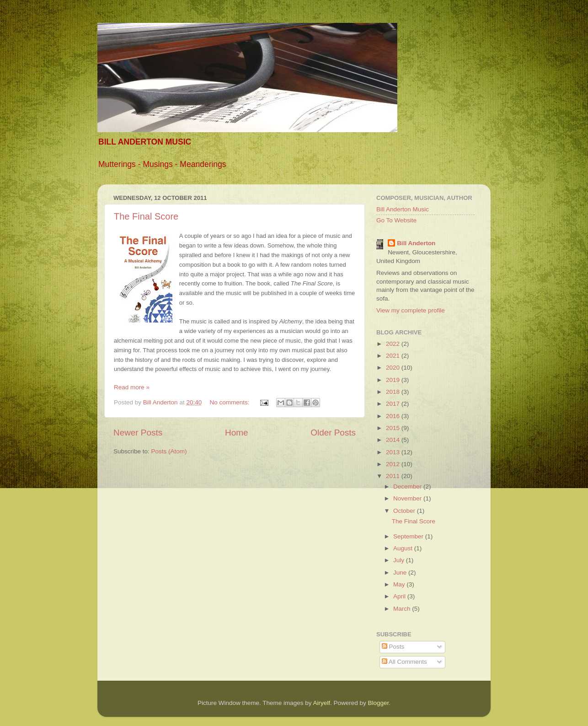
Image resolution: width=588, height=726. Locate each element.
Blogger (379, 703)
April (400, 596)
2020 (394, 368)
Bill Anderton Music (403, 209)
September (409, 536)
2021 (394, 356)
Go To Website (396, 220)
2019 (394, 380)
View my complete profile (411, 310)
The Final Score (146, 216)
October (405, 511)
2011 (394, 476)
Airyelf (322, 703)
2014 (394, 440)
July (400, 560)
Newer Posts (138, 433)
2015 (394, 428)
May (400, 584)
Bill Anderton (416, 243)
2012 (394, 464)
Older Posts (333, 433)
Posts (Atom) (169, 451)
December (408, 487)
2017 (394, 404)
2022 (394, 344)
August (404, 548)
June (401, 573)
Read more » (132, 387)
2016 (394, 416)
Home (236, 433)
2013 (394, 452)
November (408, 498)
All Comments (404, 662)
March (403, 609)
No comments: (230, 402)
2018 (394, 392)
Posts (393, 647)
